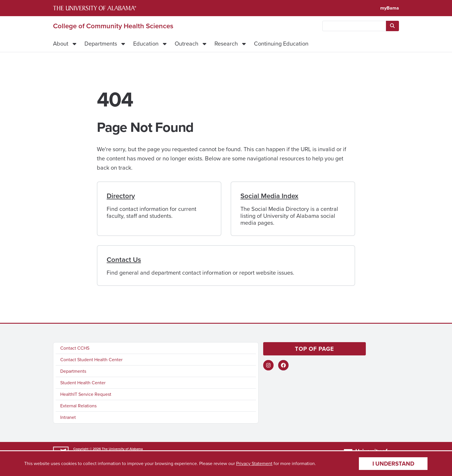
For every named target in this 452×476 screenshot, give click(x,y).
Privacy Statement (254, 463)
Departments (101, 44)
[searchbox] (354, 26)
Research (226, 44)
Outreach (187, 44)
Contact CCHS (75, 348)
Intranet (68, 417)
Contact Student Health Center (91, 360)
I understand (393, 464)
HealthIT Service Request (86, 394)
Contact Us (124, 260)
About (61, 44)
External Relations (78, 406)
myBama (390, 8)
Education (146, 44)
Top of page (314, 349)
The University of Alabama (122, 449)
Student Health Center (83, 383)
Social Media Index (269, 196)
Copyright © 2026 (87, 449)
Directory (121, 196)
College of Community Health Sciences (113, 26)
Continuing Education (281, 44)
